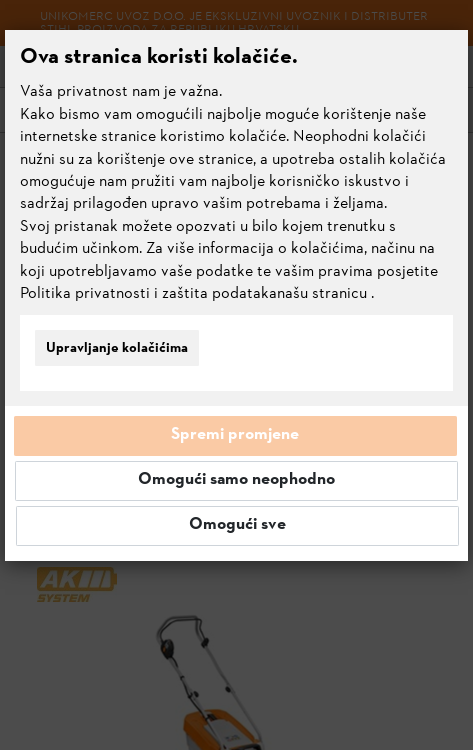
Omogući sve (237, 525)
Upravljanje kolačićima (117, 348)
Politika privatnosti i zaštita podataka (148, 294)
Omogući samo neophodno (236, 480)
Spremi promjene (235, 435)
